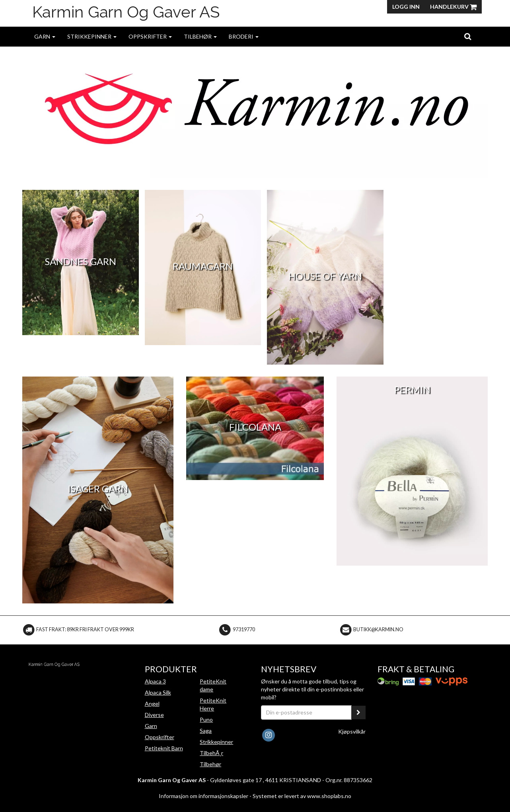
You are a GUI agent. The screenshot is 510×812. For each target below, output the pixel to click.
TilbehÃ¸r (211, 753)
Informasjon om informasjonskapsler (203, 796)
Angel (152, 704)
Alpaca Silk (158, 692)
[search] (468, 36)
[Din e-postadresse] (306, 712)
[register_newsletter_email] (358, 712)
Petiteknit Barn (164, 748)
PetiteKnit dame (213, 685)
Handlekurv (453, 7)
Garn (45, 36)
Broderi (244, 36)
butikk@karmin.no (378, 629)
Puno (206, 719)
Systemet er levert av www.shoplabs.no (302, 796)
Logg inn (406, 7)
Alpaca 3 (155, 681)
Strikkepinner (92, 36)
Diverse (154, 715)
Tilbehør (200, 36)
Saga (206, 731)
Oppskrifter (150, 36)
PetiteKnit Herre (213, 704)
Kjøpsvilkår (352, 731)
